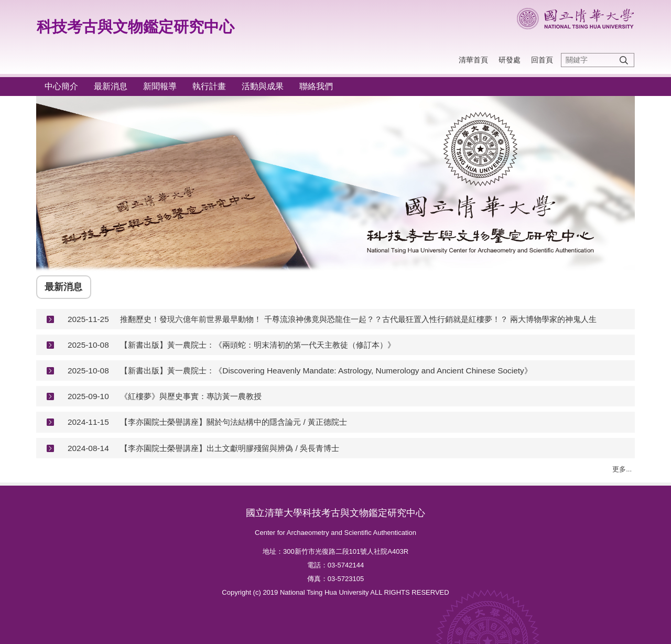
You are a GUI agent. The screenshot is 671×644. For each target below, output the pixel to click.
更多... (622, 469)
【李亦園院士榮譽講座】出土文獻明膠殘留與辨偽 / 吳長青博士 (230, 448)
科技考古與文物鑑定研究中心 (136, 27)
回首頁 (542, 60)
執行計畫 (209, 86)
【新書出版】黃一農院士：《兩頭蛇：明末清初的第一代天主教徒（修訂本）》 (258, 345)
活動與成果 (263, 86)
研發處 (510, 60)
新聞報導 (160, 86)
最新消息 (111, 86)
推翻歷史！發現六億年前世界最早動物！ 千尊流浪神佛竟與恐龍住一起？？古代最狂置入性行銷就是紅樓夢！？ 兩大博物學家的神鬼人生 (358, 319)
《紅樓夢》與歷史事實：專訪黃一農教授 (191, 396)
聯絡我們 (316, 86)
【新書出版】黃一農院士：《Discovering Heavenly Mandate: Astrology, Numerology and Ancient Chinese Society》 (326, 371)
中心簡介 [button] (61, 86)
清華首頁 (473, 60)
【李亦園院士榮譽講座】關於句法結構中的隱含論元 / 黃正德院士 (234, 422)
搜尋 (624, 60)
